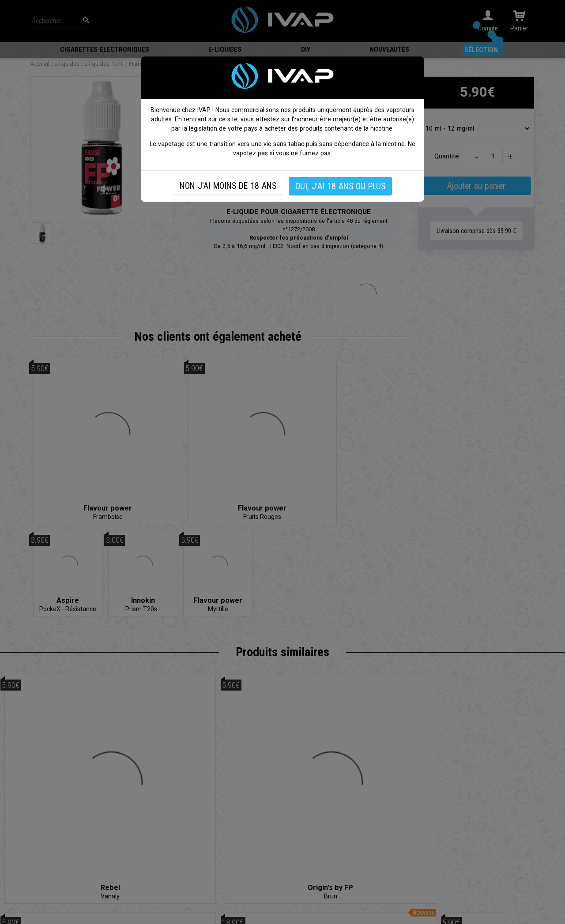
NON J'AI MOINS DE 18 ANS (228, 186)
